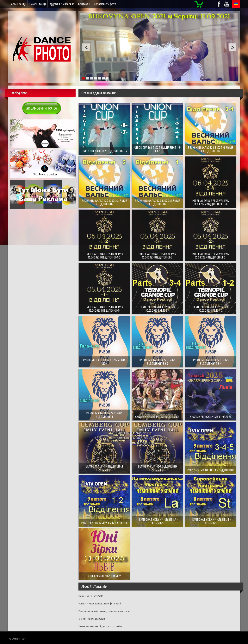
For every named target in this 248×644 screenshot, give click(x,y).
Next (232, 47)
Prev (86, 47)
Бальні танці (18, 4)
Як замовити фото (105, 4)
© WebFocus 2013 (18, 639)
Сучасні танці (38, 4)
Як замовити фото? (42, 108)
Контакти (84, 4)
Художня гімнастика (62, 4)
